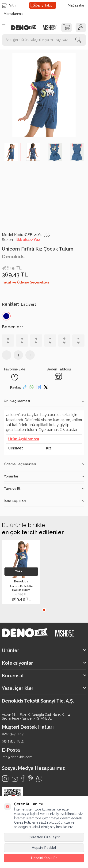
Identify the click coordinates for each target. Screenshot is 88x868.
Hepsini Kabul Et (44, 858)
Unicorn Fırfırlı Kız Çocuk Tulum (21, 588)
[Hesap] (81, 28)
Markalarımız (14, 14)
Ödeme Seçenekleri (44, 464)
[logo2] (50, 28)
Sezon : (21, 240)
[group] (44, 95)
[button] (44, 610)
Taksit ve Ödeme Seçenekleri (25, 282)
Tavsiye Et (44, 489)
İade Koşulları (44, 501)
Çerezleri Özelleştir (44, 837)
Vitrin (10, 5)
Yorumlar (44, 476)
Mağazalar (76, 5)
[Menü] (5, 27)
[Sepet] (67, 28)
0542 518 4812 (13, 741)
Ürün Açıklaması (44, 401)
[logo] (26, 28)
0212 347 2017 (13, 734)
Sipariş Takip (43, 5)
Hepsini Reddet (44, 848)
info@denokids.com (17, 757)
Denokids (13, 256)
